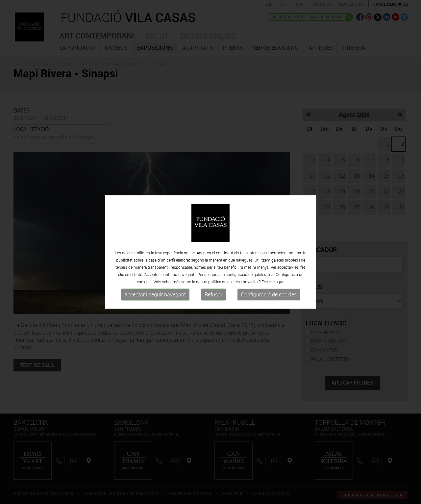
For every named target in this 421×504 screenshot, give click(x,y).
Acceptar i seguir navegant (155, 294)
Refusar (213, 294)
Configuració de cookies (269, 294)
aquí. (280, 282)
